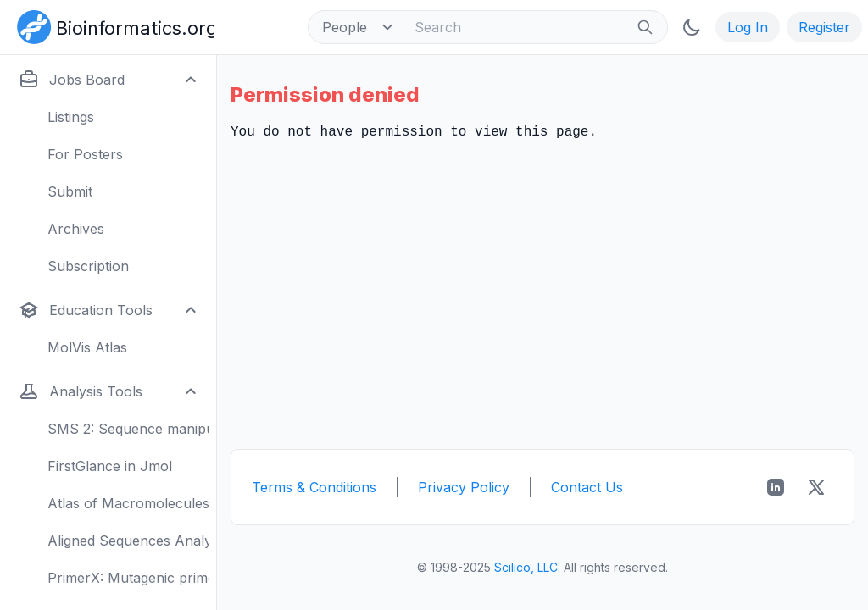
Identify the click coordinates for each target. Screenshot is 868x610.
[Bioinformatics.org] (112, 25)
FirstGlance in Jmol (110, 466)
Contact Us (587, 487)
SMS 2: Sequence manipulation (128, 429)
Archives (76, 229)
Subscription (88, 266)
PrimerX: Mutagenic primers (128, 578)
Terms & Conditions (314, 487)
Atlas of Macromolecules (128, 503)
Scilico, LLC (526, 567)
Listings (71, 117)
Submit (70, 191)
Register (824, 27)
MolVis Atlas (87, 347)
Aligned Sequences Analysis (128, 541)
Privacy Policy (464, 487)
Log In (748, 27)
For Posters (85, 154)
